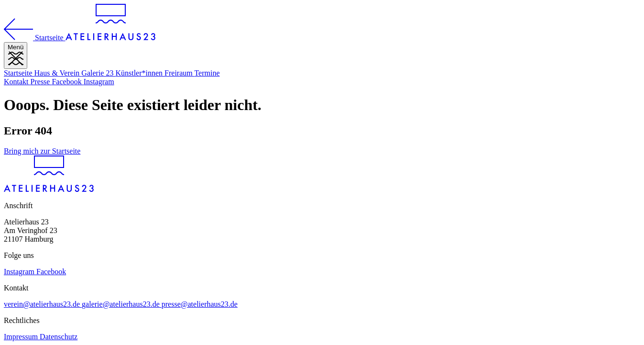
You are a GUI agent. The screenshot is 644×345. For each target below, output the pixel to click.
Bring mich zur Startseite (42, 151)
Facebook (67, 82)
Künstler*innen (140, 73)
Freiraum (179, 73)
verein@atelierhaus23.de (43, 304)
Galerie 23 (98, 73)
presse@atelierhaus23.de (200, 304)
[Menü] (16, 56)
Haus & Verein (58, 73)
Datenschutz (59, 337)
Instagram (99, 82)
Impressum (22, 337)
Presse (41, 82)
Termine (207, 73)
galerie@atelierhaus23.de (122, 304)
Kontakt (17, 82)
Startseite (19, 73)
